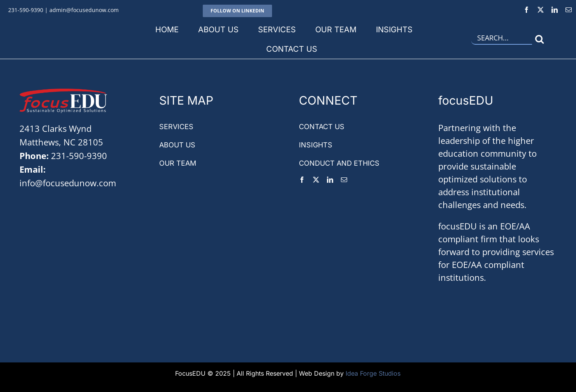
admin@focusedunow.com (84, 10)
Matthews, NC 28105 (61, 142)
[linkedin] (555, 10)
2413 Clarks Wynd (55, 128)
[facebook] (527, 10)
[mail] (569, 10)
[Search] (540, 39)
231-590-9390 (26, 10)
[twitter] (541, 10)
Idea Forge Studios (373, 373)
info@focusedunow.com (68, 183)
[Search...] (501, 39)
